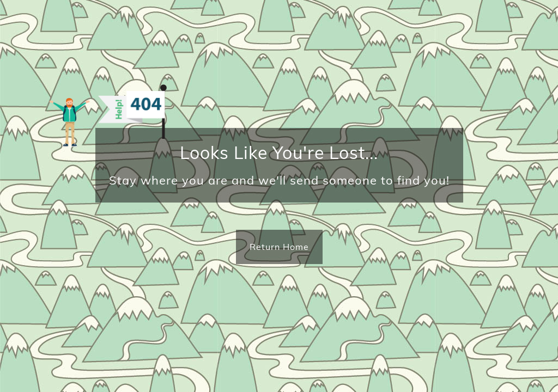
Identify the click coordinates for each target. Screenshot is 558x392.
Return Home (279, 247)
